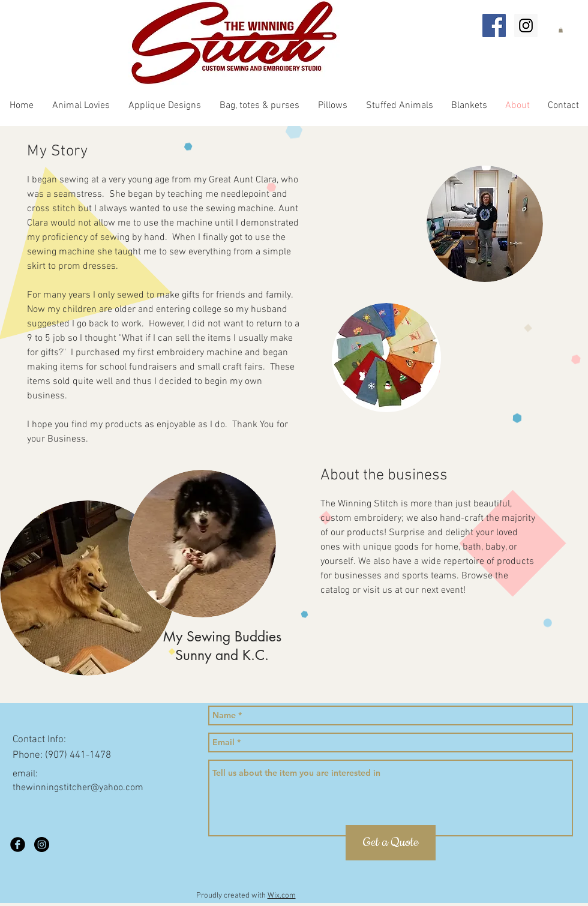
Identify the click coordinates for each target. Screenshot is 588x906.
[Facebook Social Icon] (494, 25)
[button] (561, 30)
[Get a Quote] (391, 843)
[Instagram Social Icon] (526, 25)
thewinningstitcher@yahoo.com (78, 788)
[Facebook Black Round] (18, 844)
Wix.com (282, 896)
